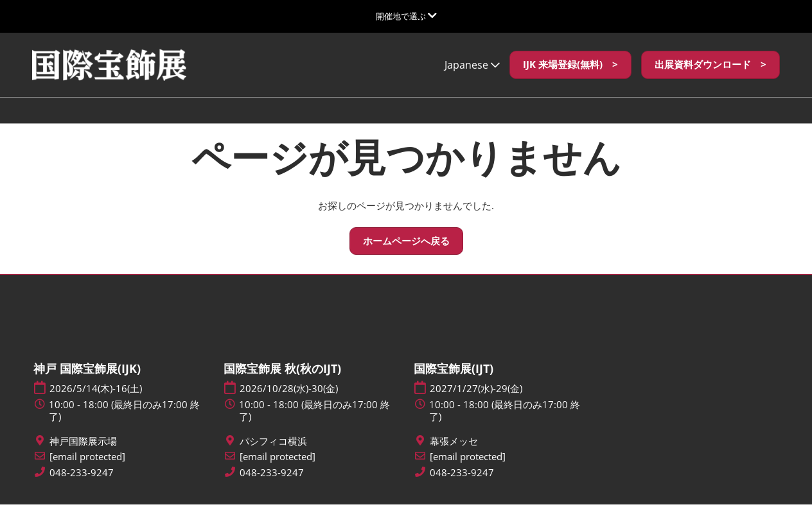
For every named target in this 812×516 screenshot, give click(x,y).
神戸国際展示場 (83, 453)
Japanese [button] (472, 77)
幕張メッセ (454, 453)
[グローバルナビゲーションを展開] (406, 16)
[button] (570, 77)
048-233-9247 (82, 484)
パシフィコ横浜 (273, 453)
